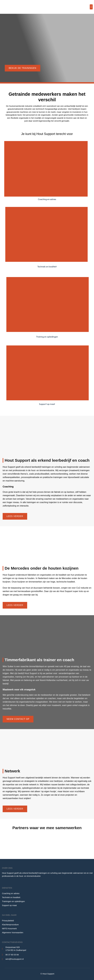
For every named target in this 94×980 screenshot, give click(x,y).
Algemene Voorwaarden (13, 932)
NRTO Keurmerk (9, 929)
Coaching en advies (11, 893)
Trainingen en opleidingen (13, 901)
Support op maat (9, 905)
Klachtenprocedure (10, 925)
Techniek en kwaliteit (11, 897)
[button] (91, 7)
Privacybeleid (8, 921)
